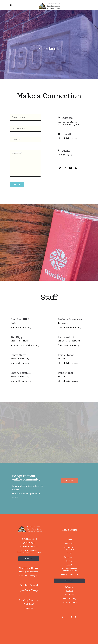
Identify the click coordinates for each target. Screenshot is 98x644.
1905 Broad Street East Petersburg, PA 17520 (29, 551)
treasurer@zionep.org (69, 327)
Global (69, 561)
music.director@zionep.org (25, 345)
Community (69, 557)
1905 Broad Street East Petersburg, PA (68, 123)
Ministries (69, 544)
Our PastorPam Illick (69, 548)
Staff (69, 553)
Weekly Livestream (69, 574)
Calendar (69, 587)
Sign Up (69, 480)
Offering (69, 581)
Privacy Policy (69, 599)
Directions (69, 595)
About (69, 565)
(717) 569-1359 (65, 155)
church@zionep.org (68, 138)
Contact (69, 591)
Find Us (29, 559)
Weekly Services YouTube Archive (69, 570)
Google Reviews (69, 603)
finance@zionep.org (68, 345)
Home (69, 540)
